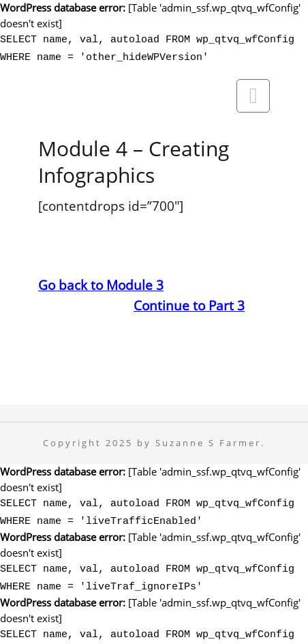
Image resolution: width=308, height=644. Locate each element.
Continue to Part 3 (189, 301)
